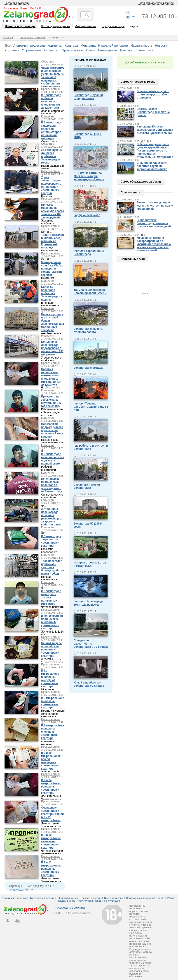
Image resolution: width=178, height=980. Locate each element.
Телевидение (107, 50)
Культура (71, 46)
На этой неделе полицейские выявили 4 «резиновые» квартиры (51, 650)
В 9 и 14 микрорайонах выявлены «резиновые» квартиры (51, 787)
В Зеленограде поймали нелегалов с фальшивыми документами (51, 101)
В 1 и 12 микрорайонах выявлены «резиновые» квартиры (51, 869)
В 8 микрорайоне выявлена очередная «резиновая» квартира (53, 732)
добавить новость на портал (148, 63)
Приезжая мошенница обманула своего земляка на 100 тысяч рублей (53, 211)
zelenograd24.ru (142, 944)
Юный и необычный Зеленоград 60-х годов (89, 684)
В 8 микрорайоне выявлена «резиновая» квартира (53, 703)
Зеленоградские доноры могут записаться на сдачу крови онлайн (155, 206)
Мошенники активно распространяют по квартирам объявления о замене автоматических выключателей (154, 244)
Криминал (55, 46)
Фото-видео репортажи (55, 26)
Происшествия (73, 50)
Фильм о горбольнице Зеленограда (89, 253)
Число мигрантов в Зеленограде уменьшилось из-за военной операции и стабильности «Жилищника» (53, 77)
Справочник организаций (141, 898)
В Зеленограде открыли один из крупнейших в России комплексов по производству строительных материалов (155, 151)
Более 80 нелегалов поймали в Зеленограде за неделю (52, 293)
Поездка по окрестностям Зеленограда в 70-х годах (91, 644)
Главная (8, 37)
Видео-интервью (114, 898)
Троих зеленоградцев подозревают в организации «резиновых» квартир (51, 185)
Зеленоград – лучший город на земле (88, 97)
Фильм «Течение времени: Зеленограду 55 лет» (91, 407)
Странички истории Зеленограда (87, 486)
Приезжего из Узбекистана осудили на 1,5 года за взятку (51, 401)
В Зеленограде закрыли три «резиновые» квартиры (51, 541)
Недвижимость (141, 46)
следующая (17, 890)
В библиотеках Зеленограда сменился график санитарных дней (154, 223)
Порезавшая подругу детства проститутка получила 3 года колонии (52, 430)
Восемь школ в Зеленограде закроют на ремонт (153, 112)
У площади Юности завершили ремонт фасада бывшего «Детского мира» (155, 130)
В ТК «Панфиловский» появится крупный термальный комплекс (152, 166)
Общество (52, 50)
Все (8, 46)
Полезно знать (130, 193)
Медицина (88, 46)
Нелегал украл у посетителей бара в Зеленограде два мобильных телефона (53, 322)
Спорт (90, 50)
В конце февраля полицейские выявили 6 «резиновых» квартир (53, 622)
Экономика (146, 50)
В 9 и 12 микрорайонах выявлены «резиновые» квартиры (51, 841)
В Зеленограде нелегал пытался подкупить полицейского (53, 459)
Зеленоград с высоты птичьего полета (88, 330)
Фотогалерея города (90, 901)
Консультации (112, 901)
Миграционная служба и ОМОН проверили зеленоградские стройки (52, 269)
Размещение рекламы (71, 908)
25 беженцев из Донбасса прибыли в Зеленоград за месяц (51, 156)
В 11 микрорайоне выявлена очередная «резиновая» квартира (50, 679)
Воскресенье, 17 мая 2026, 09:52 (22, 8)
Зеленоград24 (81, 913)
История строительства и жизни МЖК (90, 564)
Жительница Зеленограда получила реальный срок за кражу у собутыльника (51, 517)
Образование (32, 50)
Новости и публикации (20, 26)
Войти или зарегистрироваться (156, 3)
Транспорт (127, 50)
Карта (161, 898)
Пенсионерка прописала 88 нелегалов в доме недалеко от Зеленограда (52, 485)
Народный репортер (113, 46)
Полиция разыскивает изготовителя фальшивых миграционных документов (51, 377)
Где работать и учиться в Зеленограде (91, 447)
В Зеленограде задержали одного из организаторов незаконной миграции (51, 130)
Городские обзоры (113, 26)
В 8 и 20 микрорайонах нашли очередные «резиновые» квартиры (51, 761)
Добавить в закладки (17, 3)
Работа (171, 898)
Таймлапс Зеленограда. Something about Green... (90, 291)
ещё (132, 26)
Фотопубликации (86, 26)
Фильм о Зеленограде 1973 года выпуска (89, 603)
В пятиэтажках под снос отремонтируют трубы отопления (153, 94)
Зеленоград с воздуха (88, 368)
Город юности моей (87, 215)
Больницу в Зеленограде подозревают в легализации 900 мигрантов (52, 348)
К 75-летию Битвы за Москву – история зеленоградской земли (89, 176)
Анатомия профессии (29, 46)
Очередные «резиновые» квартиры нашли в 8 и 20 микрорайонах (52, 814)
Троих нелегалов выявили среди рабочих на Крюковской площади (53, 241)
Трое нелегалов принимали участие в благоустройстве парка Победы (53, 567)
